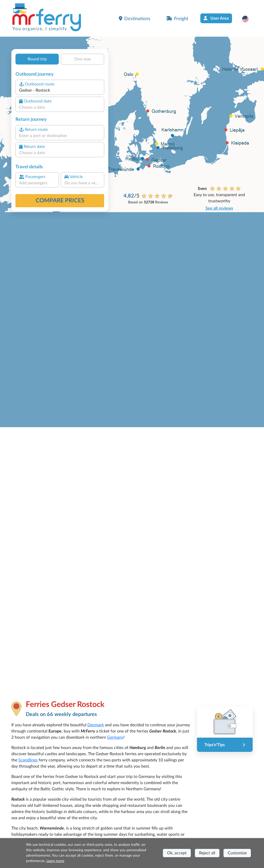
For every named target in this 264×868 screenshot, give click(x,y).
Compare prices (60, 201)
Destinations (135, 19)
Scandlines (28, 760)
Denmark (96, 725)
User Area (216, 18)
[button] (248, 19)
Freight (177, 19)
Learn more (55, 861)
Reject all (207, 853)
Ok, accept (177, 853)
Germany (115, 737)
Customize (237, 853)
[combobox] (60, 90)
